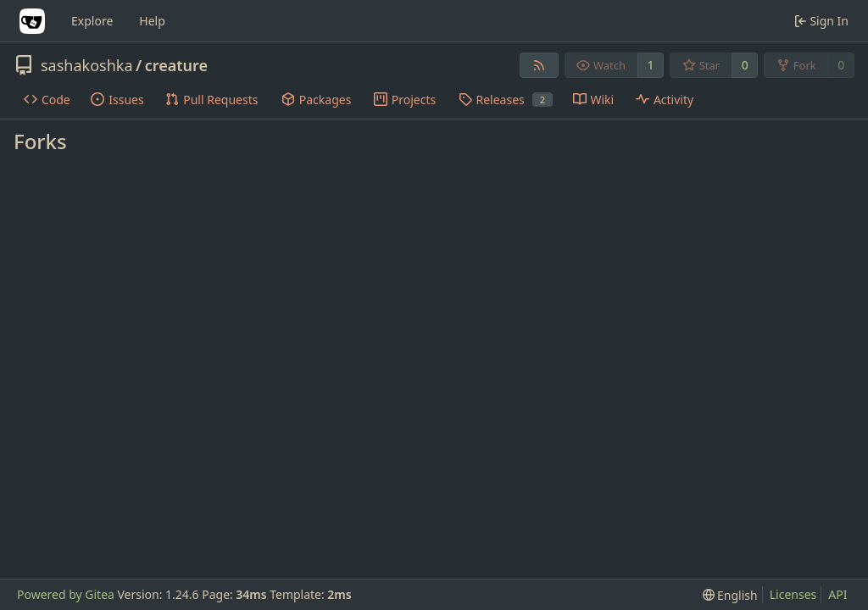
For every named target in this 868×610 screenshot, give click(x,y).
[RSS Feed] (539, 65)
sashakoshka (87, 65)
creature (176, 65)
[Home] (32, 21)
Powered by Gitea (66, 594)
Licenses (793, 594)
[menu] (730, 595)
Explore (92, 21)
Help (152, 21)
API (837, 594)
